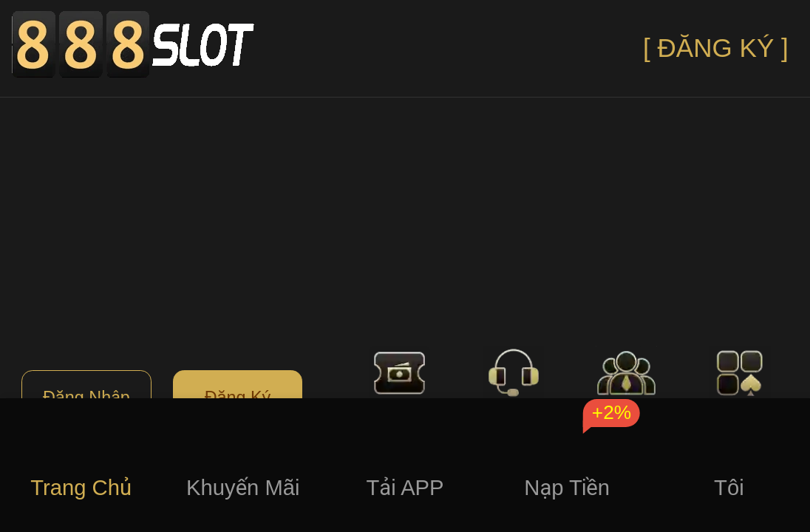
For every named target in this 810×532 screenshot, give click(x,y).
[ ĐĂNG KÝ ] (716, 48)
